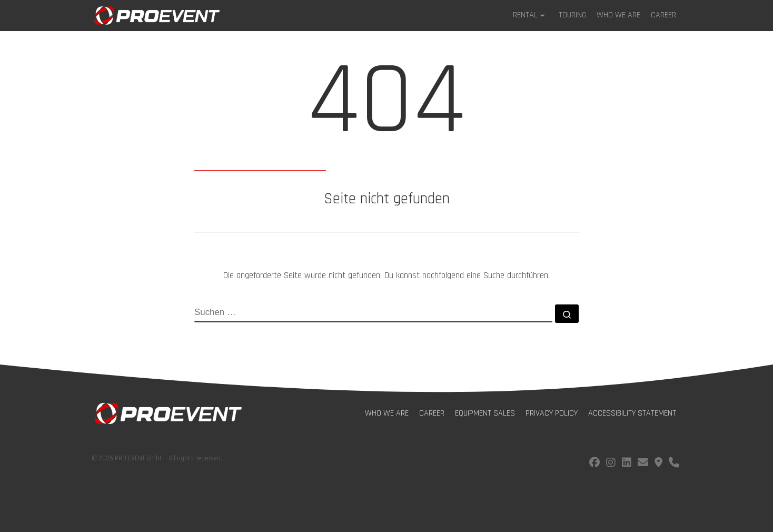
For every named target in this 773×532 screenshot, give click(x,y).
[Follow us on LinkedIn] (627, 464)
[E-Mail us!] (643, 464)
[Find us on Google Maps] (658, 464)
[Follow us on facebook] (594, 464)
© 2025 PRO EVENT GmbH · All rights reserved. (157, 458)
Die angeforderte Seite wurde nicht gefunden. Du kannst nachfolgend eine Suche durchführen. (386, 275)
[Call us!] (674, 464)
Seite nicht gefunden (387, 199)
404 (386, 106)
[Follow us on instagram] (611, 464)
